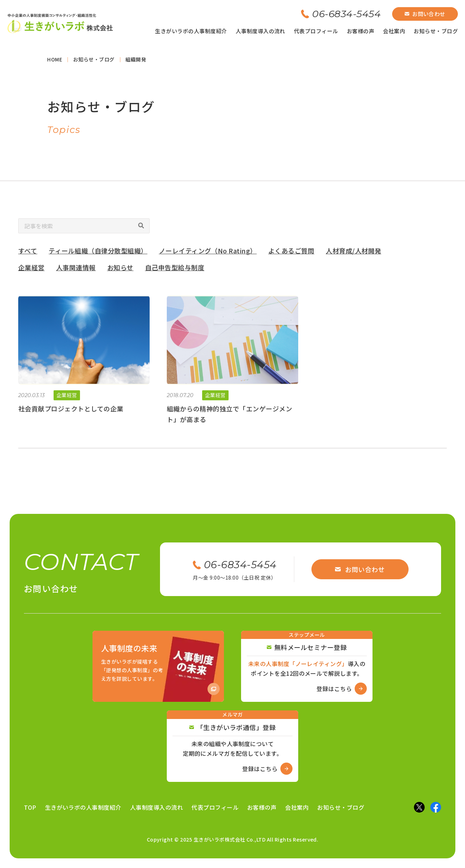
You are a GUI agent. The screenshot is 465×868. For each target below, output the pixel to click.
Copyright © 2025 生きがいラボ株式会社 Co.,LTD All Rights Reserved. (233, 839)
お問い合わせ (425, 14)
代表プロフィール (316, 31)
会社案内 (394, 31)
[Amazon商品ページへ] (158, 666)
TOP (30, 807)
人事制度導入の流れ (261, 31)
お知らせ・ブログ (436, 31)
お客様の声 (361, 31)
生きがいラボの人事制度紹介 (191, 31)
